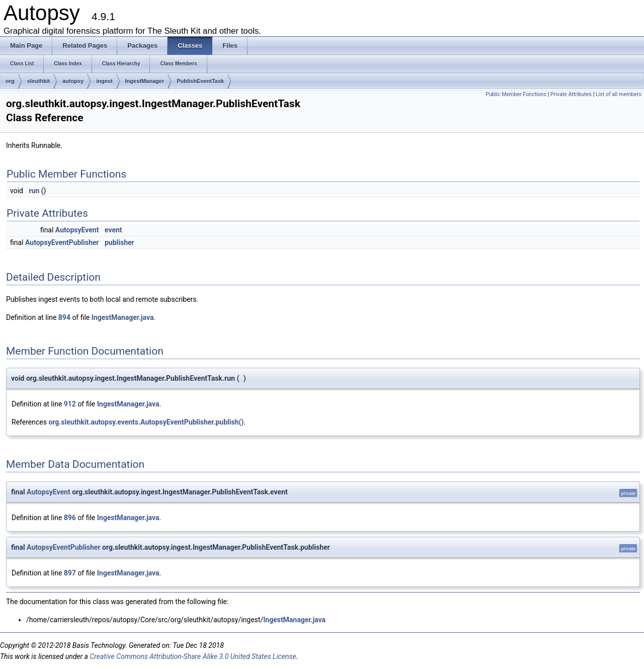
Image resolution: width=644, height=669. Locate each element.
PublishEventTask (200, 81)
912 (70, 404)
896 (70, 518)
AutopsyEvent (77, 230)
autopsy (73, 81)
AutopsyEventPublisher (62, 242)
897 (70, 573)
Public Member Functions (516, 94)
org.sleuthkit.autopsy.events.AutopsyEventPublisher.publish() (146, 422)
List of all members (619, 94)
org (10, 81)
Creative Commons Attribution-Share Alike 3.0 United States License (193, 656)
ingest (104, 81)
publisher (119, 242)
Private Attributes (571, 94)
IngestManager (145, 81)
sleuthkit (38, 81)
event (113, 230)
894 (64, 317)
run (34, 191)
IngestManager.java (123, 317)
